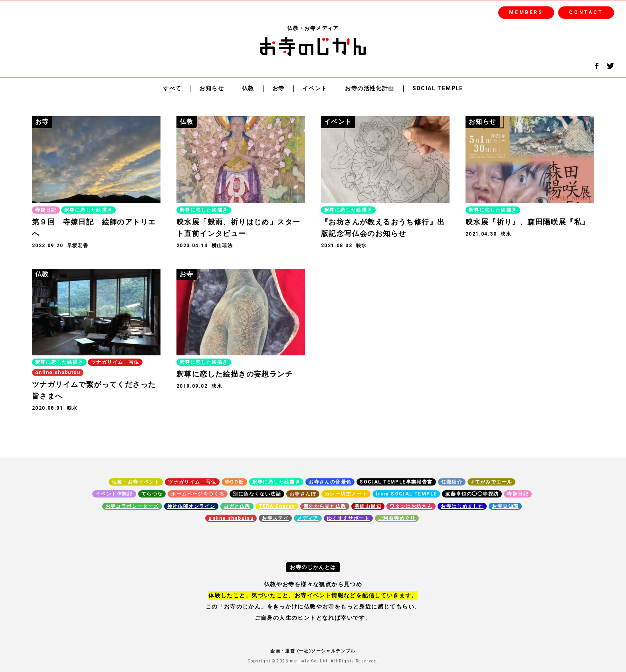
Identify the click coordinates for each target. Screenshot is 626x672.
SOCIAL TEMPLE (438, 89)
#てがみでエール (491, 482)
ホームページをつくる (198, 494)
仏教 (248, 89)
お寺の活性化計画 (369, 89)
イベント (315, 89)
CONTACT (586, 12)
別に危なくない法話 (257, 494)
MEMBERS (526, 12)
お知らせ (212, 89)
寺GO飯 (234, 482)
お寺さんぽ (303, 494)
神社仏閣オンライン (191, 506)
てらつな (152, 494)
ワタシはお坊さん (411, 506)
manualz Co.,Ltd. (310, 661)
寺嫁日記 (518, 494)
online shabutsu (231, 518)
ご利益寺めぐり (397, 518)
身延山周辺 (368, 506)
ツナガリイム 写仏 (192, 482)
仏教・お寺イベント (136, 482)
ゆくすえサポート (348, 518)
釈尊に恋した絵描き (276, 482)
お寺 (278, 89)
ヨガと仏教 (237, 506)
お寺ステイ (275, 518)
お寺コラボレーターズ (132, 506)
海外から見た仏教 (325, 506)
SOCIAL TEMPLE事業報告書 (396, 482)
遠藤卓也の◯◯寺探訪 (472, 494)
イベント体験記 (114, 494)
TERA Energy (277, 506)
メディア (308, 518)
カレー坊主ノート (346, 494)
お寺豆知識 (505, 506)
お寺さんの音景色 (330, 482)
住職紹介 (452, 482)
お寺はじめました (462, 506)
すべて (172, 89)
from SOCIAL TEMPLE (406, 494)
